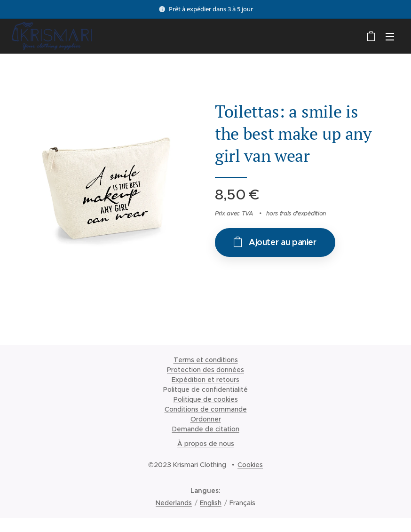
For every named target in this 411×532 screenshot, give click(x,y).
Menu (390, 37)
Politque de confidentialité (205, 389)
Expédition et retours (205, 380)
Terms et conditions (206, 360)
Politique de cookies (206, 399)
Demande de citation (206, 429)
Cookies (250, 465)
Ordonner (206, 419)
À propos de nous (206, 444)
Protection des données (205, 370)
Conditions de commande (206, 409)
